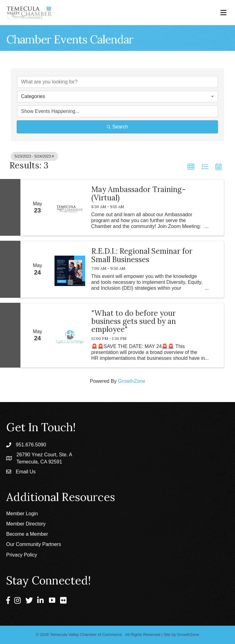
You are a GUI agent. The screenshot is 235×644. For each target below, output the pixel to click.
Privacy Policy (22, 555)
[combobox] (117, 96)
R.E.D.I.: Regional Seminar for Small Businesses (142, 255)
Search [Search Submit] (117, 127)
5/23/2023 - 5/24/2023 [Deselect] (34, 156)
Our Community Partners (34, 544)
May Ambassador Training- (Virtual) (139, 194)
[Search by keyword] (117, 82)
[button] (191, 167)
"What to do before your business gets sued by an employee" (134, 322)
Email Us (26, 472)
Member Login (22, 514)
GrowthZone (132, 381)
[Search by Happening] (117, 111)
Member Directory (26, 524)
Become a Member (27, 534)
